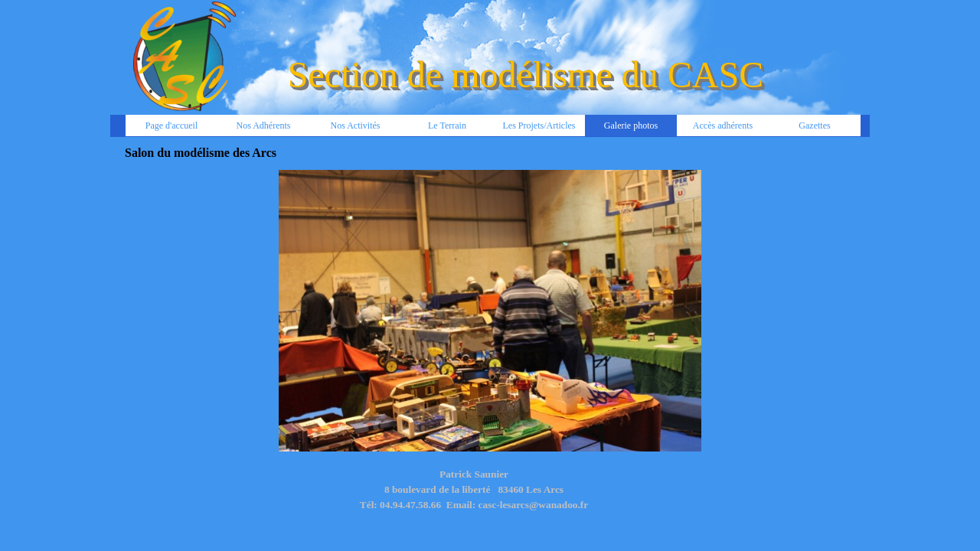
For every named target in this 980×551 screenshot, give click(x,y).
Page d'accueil (171, 126)
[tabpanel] (474, 497)
